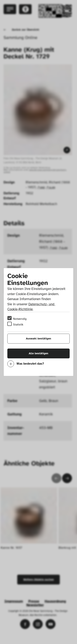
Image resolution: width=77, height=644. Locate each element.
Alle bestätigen (38, 353)
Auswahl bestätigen (38, 339)
